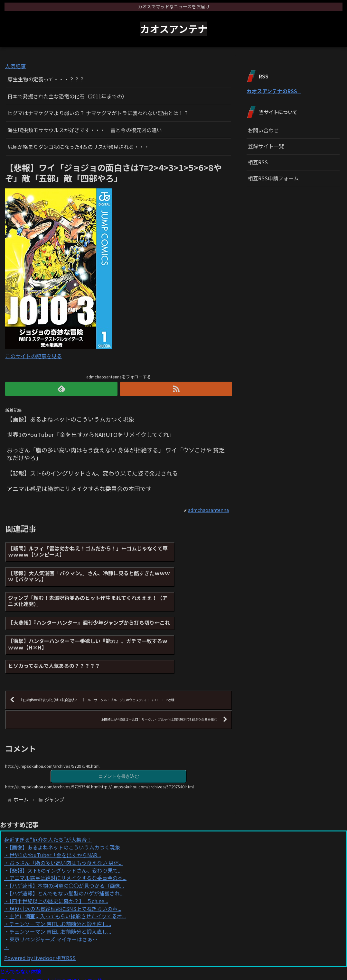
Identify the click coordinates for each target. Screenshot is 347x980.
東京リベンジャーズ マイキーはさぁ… (53, 889)
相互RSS (258, 162)
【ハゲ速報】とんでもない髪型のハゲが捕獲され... (66, 843)
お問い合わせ (263, 130)
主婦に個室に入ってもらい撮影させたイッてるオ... (68, 867)
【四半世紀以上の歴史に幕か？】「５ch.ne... (59, 851)
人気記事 (15, 66)
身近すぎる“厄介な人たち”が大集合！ (48, 790)
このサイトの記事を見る (33, 356)
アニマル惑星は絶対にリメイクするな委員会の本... (68, 828)
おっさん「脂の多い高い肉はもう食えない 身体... (66, 813)
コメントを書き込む (119, 726)
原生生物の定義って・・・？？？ (46, 79)
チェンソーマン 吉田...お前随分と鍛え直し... (60, 874)
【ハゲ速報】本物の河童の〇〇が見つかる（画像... (67, 836)
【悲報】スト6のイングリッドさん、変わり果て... (66, 821)
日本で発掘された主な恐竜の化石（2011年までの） (67, 96)
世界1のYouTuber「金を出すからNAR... (55, 805)
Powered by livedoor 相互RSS (40, 908)
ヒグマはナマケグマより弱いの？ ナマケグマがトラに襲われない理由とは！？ (98, 113)
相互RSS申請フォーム (273, 178)
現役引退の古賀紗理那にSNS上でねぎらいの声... (65, 859)
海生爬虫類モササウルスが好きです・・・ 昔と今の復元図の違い (85, 130)
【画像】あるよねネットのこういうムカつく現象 (65, 797)
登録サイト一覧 (266, 146)
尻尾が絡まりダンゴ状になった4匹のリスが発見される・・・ (78, 147)
